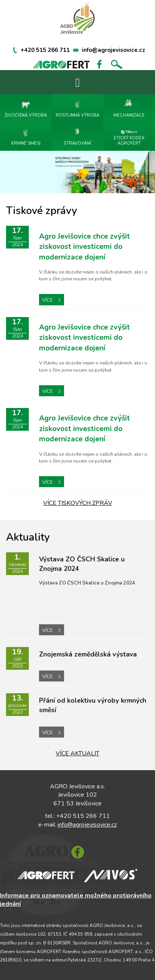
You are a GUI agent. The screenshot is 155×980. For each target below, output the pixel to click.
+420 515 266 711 (45, 50)
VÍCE (51, 300)
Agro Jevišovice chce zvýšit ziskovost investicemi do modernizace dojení (85, 247)
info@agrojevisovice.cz (114, 50)
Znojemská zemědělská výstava (88, 654)
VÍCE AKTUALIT (77, 753)
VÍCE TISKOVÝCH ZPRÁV (78, 503)
